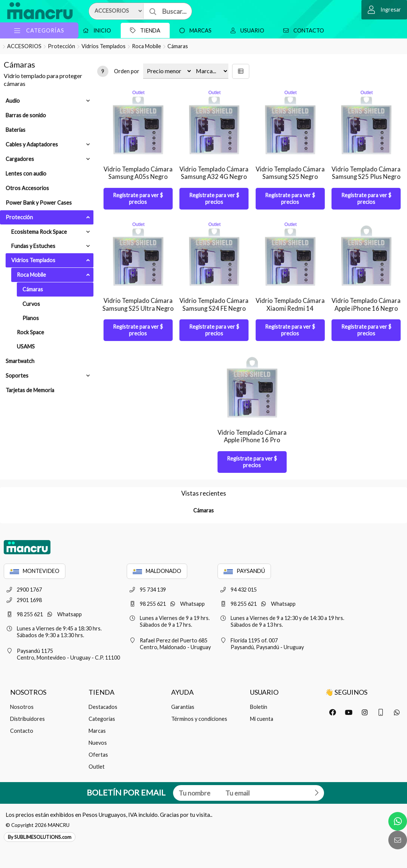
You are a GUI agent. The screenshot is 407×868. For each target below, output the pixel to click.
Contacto (302, 30)
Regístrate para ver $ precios (138, 199)
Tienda (143, 30)
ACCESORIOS (24, 46)
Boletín (259, 707)
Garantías (183, 707)
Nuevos (98, 743)
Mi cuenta (262, 719)
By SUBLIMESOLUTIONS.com (40, 837)
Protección (61, 46)
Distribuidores (27, 719)
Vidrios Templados (104, 46)
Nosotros (22, 707)
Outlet (97, 767)
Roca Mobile (147, 46)
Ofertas (98, 755)
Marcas (194, 30)
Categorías (102, 719)
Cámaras (178, 46)
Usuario (246, 30)
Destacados (103, 707)
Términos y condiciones (199, 719)
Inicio (95, 30)
